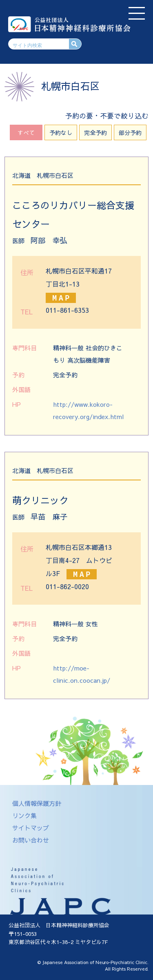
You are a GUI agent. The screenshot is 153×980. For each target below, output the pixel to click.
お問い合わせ (31, 840)
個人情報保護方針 (37, 803)
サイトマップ (31, 828)
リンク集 (24, 815)
